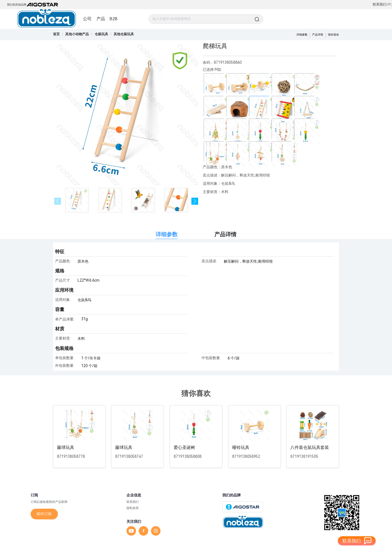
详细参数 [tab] (167, 234)
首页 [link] (56, 34)
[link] (77, 34)
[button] (195, 201)
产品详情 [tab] (225, 234)
